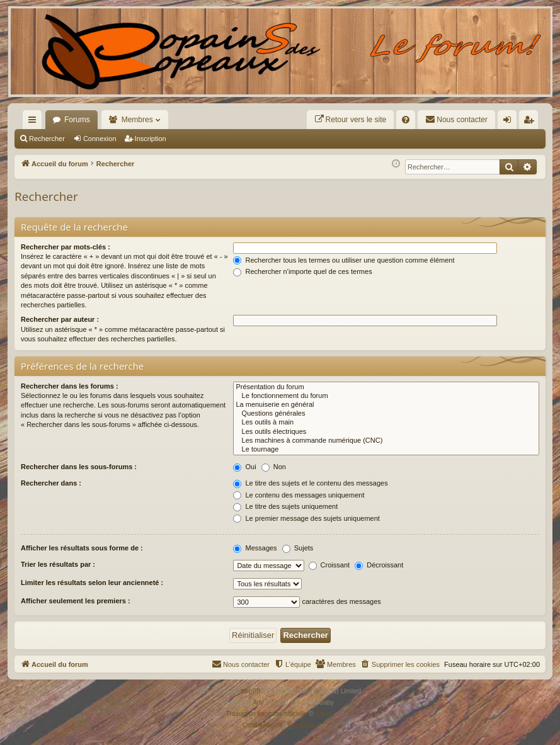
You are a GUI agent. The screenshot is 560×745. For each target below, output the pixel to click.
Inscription (151, 139)
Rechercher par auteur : (60, 319)
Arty (258, 702)
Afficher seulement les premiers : (76, 601)
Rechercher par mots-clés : (66, 247)
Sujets (298, 548)
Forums (77, 120)
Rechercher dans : (51, 483)
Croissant (329, 565)
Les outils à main (386, 423)
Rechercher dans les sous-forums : (79, 467)
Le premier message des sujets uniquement (306, 518)
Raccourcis (35, 122)
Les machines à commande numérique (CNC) (386, 441)
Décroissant (379, 565)
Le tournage (386, 450)
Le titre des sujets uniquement (285, 506)
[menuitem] (351, 120)
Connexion (100, 139)
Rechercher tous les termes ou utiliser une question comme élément (344, 260)
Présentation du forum (386, 387)
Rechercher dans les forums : (70, 386)
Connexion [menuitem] (510, 122)
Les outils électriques (386, 432)
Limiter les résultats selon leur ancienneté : (92, 583)
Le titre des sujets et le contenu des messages (310, 483)
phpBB (251, 691)
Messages (255, 548)
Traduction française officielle (267, 714)
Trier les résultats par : (58, 564)
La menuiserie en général (386, 405)
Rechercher (47, 139)
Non (274, 467)
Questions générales (386, 414)
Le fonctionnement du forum (386, 396)
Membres (137, 120)
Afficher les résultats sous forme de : (82, 548)
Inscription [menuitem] (531, 122)
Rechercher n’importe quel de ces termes (302, 271)
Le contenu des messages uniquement (299, 495)
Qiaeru (324, 714)
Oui (244, 467)
